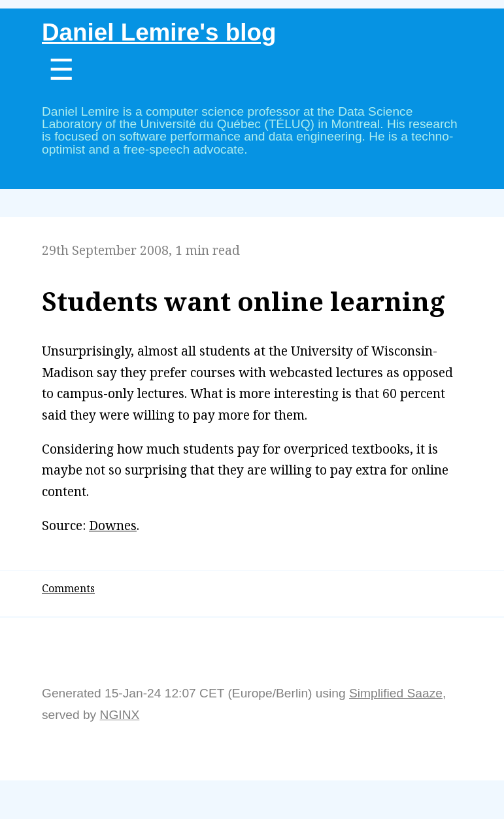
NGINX (120, 715)
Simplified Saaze (396, 693)
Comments (68, 588)
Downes (113, 525)
